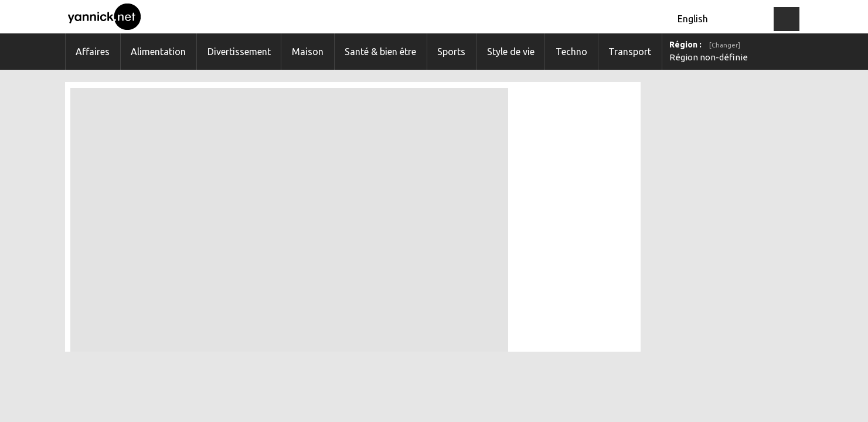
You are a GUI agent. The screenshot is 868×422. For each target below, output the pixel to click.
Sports (451, 52)
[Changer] (725, 45)
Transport (630, 52)
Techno (571, 52)
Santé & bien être (380, 52)
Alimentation (158, 52)
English (693, 19)
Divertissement (239, 52)
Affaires (93, 52)
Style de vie (511, 52)
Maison (308, 52)
